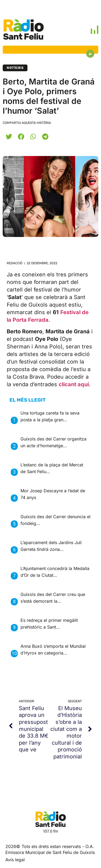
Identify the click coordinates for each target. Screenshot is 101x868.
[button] (9, 136)
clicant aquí (74, 384)
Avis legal (15, 860)
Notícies (15, 68)
